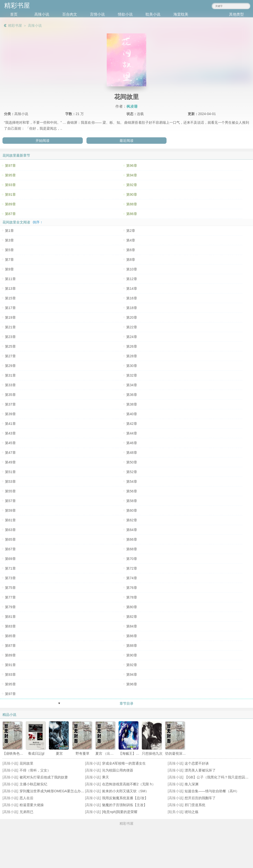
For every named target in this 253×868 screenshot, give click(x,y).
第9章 (9, 269)
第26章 (132, 346)
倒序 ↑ (37, 222)
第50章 (132, 462)
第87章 (10, 214)
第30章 (132, 366)
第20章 (132, 317)
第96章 (132, 166)
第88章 (132, 204)
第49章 (10, 462)
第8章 (131, 260)
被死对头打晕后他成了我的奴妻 (44, 777)
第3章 (9, 240)
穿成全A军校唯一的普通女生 (124, 763)
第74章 (132, 578)
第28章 (132, 356)
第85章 (10, 636)
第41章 (10, 424)
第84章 (132, 626)
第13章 (10, 289)
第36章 (132, 395)
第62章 (132, 520)
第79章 (10, 607)
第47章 (10, 453)
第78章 (132, 597)
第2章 (131, 231)
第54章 (132, 482)
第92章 (132, 185)
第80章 (132, 607)
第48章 (132, 453)
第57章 (10, 501)
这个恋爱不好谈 (197, 763)
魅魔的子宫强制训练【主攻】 (125, 805)
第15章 (10, 298)
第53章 (10, 482)
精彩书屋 (15, 25)
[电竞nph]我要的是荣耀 (120, 812)
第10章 (132, 269)
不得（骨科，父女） (35, 770)
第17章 (10, 308)
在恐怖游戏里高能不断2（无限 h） (129, 784)
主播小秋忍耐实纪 (33, 784)
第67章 (10, 549)
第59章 (10, 510)
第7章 (9, 260)
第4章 (131, 240)
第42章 (132, 424)
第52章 (132, 472)
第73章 (10, 578)
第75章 (10, 588)
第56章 (132, 491)
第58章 (132, 501)
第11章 (10, 279)
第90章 (132, 194)
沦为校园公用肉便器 (118, 770)
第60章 (132, 510)
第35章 (10, 395)
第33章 (10, 385)
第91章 (10, 194)
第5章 (9, 250)
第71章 (10, 568)
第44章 (132, 433)
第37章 (10, 404)
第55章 (10, 491)
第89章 (10, 204)
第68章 (132, 549)
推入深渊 (191, 784)
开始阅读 (42, 141)
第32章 (132, 375)
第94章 (132, 175)
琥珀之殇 (191, 812)
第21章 (10, 327)
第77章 (10, 597)
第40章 (132, 414)
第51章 (10, 472)
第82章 (132, 617)
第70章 (132, 559)
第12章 (132, 279)
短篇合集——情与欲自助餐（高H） (212, 791)
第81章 (10, 617)
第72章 (132, 568)
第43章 (10, 433)
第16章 (132, 298)
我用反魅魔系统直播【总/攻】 (125, 798)
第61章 (10, 520)
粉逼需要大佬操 (32, 805)
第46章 (132, 443)
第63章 (10, 530)
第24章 (132, 337)
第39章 (10, 414)
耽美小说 (153, 14)
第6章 (131, 250)
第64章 (132, 530)
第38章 (132, 404)
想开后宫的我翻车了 (200, 798)
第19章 (10, 317)
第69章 (10, 559)
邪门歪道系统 (195, 805)
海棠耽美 (181, 14)
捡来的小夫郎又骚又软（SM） (125, 791)
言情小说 (97, 14)
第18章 (132, 308)
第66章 (132, 539)
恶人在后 (26, 798)
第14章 (132, 289)
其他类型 (236, 14)
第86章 (132, 214)
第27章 (10, 356)
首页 (14, 14)
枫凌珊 (132, 106)
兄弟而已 (26, 812)
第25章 (10, 346)
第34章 (132, 385)
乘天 (105, 777)
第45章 (10, 443)
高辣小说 (42, 14)
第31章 (10, 375)
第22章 (132, 327)
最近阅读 (126, 141)
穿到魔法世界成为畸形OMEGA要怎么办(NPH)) (56, 791)
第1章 (9, 231)
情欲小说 (125, 14)
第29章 (10, 366)
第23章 (10, 337)
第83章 (10, 626)
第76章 (132, 588)
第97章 (10, 166)
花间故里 (26, 763)
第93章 (10, 185)
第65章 (10, 539)
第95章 (10, 175)
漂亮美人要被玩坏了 (200, 770)
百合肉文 (70, 14)
